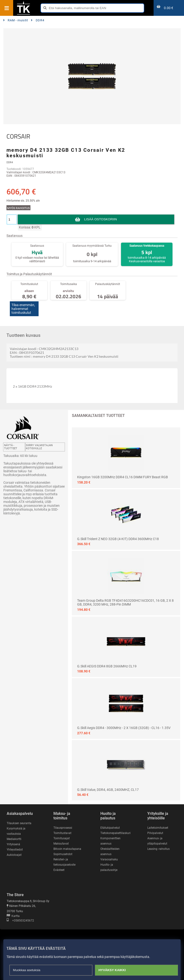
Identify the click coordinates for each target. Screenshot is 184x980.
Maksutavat (61, 844)
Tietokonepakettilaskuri (115, 833)
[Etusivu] (23, 14)
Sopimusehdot (63, 854)
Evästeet (59, 870)
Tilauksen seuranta (19, 823)
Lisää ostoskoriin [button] (100, 219)
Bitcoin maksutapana (67, 849)
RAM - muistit (16, 20)
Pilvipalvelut (155, 833)
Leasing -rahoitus (158, 849)
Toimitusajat (62, 838)
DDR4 (37, 20)
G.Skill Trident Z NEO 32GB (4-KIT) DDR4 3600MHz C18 (118, 539)
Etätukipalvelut (110, 828)
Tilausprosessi (63, 828)
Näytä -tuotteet (11, 447)
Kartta (13, 916)
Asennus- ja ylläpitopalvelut (157, 841)
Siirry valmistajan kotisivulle (39, 447)
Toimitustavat (62, 833)
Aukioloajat (14, 855)
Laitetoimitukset (158, 828)
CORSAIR (18, 136)
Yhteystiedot (15, 850)
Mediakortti (14, 839)
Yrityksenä (13, 844)
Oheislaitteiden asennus (110, 852)
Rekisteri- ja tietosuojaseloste (64, 862)
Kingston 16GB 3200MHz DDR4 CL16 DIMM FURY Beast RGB (123, 477)
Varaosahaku (109, 859)
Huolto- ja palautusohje (109, 867)
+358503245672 (20, 921)
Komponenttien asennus (110, 841)
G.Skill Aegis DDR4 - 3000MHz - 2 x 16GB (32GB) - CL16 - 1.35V (124, 728)
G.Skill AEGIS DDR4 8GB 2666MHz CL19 (107, 666)
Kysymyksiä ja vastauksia (16, 831)
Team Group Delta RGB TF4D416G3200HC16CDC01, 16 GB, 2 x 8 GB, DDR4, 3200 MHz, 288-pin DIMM (125, 602)
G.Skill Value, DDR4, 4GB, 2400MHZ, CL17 (108, 790)
